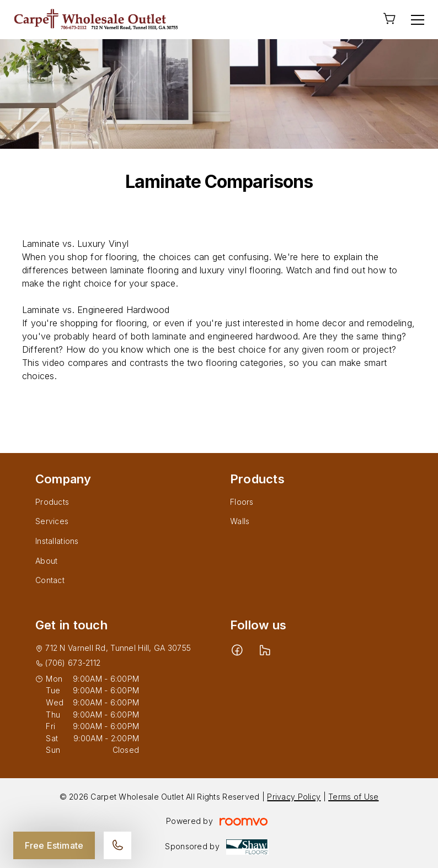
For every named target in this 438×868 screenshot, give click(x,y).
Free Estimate (54, 845)
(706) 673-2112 (73, 663)
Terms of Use (353, 797)
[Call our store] (117, 845)
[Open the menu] (418, 20)
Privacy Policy (294, 797)
